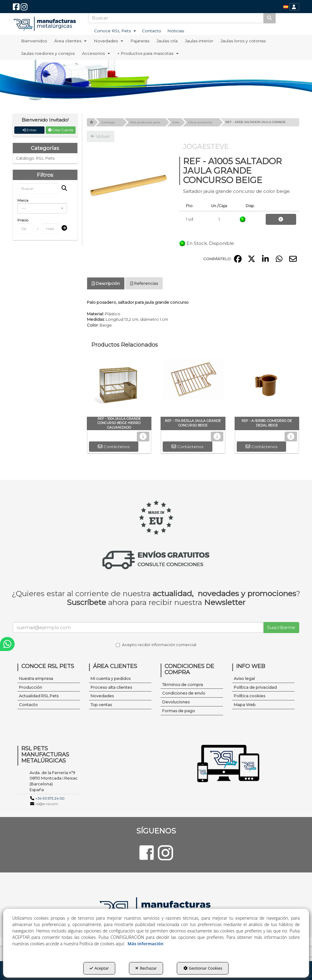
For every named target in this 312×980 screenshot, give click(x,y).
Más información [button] (146, 944)
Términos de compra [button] (183, 685)
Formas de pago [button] (179, 711)
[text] (176, 18)
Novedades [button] (102, 696)
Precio (23, 220)
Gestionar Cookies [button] (203, 968)
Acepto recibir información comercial (156, 645)
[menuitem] (286, 7)
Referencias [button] (144, 283)
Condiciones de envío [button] (184, 693)
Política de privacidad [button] (255, 687)
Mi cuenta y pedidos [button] (110, 678)
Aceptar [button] (99, 968)
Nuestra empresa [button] (36, 678)
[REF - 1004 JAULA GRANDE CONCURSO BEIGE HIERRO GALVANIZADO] (119, 386)
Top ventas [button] (101, 705)
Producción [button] (30, 687)
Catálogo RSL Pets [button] (35, 158)
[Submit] (62, 228)
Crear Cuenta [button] (61, 130)
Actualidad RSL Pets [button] (39, 696)
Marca (23, 200)
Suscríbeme (281, 627)
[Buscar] (269, 18)
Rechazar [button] (146, 968)
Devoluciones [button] (176, 702)
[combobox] (42, 208)
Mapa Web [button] (245, 705)
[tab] (106, 283)
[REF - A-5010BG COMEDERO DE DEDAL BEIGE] (267, 386)
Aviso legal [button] (244, 678)
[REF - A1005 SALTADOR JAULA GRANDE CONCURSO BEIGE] (128, 184)
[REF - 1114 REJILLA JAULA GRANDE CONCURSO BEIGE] (193, 386)
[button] (16, 8)
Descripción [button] (106, 283)
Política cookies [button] (249, 696)
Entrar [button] (29, 130)
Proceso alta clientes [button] (111, 687)
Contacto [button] (28, 705)
